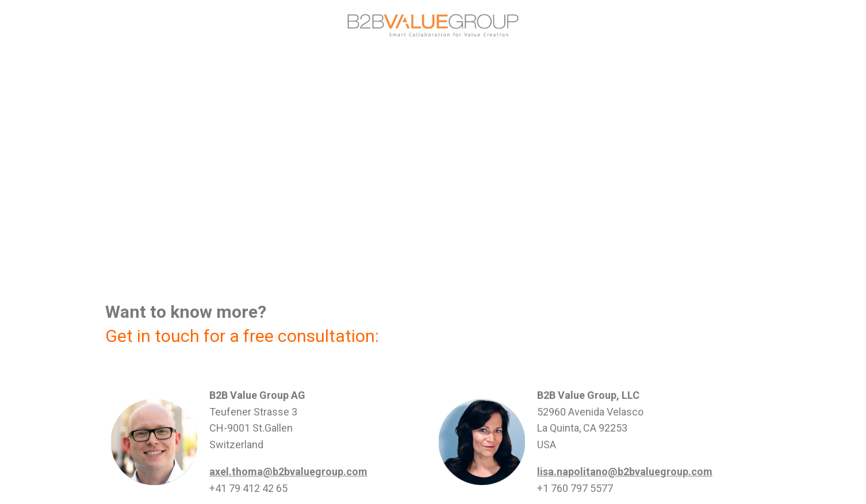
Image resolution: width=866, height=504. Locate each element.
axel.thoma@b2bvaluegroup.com (288, 472)
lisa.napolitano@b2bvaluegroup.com (625, 472)
